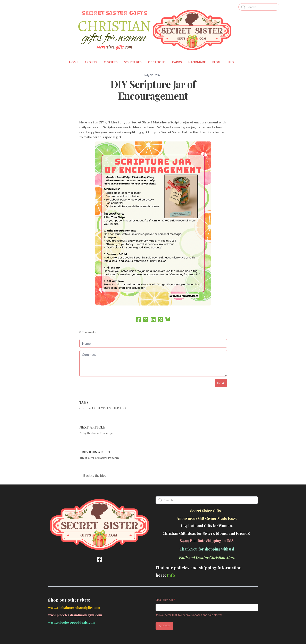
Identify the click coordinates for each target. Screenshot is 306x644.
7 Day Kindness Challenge (96, 433)
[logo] (153, 30)
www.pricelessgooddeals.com (72, 622)
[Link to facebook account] (99, 559)
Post (221, 383)
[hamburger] (30, 7)
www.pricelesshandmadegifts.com (75, 615)
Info (171, 575)
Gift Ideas (87, 408)
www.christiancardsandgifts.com (74, 608)
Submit (164, 626)
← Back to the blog (93, 475)
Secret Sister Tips (112, 408)
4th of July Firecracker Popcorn (99, 458)
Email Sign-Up (164, 600)
